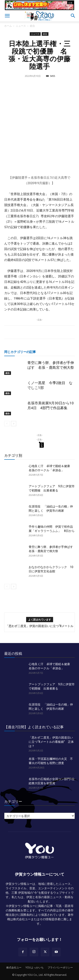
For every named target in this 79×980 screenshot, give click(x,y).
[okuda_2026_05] (39, 8)
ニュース (21, 26)
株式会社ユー (14, 967)
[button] (7, 16)
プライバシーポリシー (60, 967)
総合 (32, 26)
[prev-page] (7, 424)
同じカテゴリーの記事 (20, 352)
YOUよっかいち (35, 967)
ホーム (8, 26)
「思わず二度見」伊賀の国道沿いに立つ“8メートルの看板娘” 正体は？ (51, 742)
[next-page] (14, 424)
